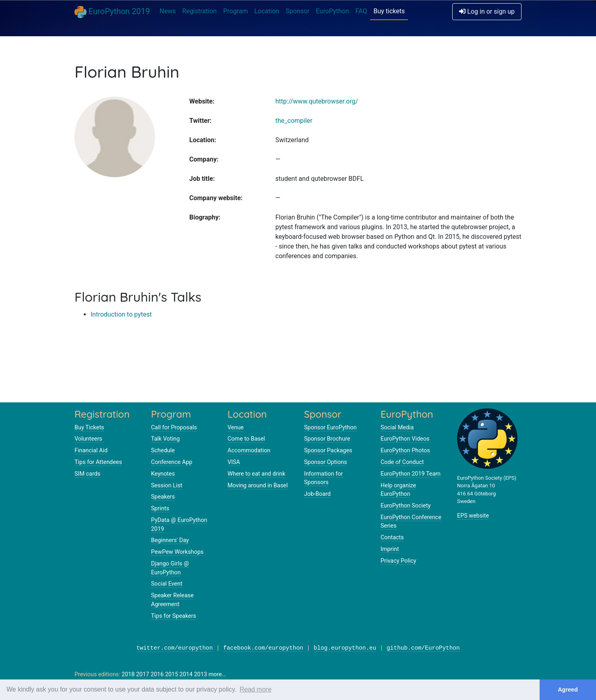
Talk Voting (165, 439)
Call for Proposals (174, 428)
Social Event (167, 584)
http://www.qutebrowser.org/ (317, 101)
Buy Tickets (89, 428)
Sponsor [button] (297, 11)
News (168, 11)
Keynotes (163, 474)
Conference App (172, 462)
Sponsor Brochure (327, 439)
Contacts (392, 537)
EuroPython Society (406, 506)
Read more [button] (256, 689)
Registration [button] (200, 11)
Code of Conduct (402, 462)
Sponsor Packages (328, 450)
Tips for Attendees (98, 462)
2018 (128, 674)
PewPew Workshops (177, 552)
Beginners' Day (170, 540)
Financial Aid (91, 450)
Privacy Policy (398, 561)
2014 (186, 674)
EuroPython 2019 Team (411, 474)
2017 (143, 674)
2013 (201, 674)
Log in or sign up (487, 11)
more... (218, 674)
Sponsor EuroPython (330, 428)
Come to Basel (246, 439)
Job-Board (317, 494)
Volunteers (88, 439)
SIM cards (87, 474)
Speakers (163, 497)
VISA (234, 462)
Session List (167, 486)
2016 (157, 674)
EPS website (473, 516)
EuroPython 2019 (112, 12)
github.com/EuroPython (423, 648)
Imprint (390, 549)
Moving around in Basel (258, 486)
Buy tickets (389, 11)
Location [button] (267, 11)
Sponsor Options (326, 462)
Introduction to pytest (121, 314)
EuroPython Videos (405, 439)
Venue (236, 428)
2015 (172, 674)
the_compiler (294, 121)
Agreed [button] (568, 690)
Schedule (163, 450)
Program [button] (235, 11)
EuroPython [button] (333, 11)
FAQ (361, 11)
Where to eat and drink (257, 474)
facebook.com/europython (263, 648)
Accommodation (249, 450)
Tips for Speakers (174, 616)
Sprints (160, 508)
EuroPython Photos (405, 450)
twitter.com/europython (174, 648)
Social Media (397, 428)
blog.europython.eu (345, 648)
